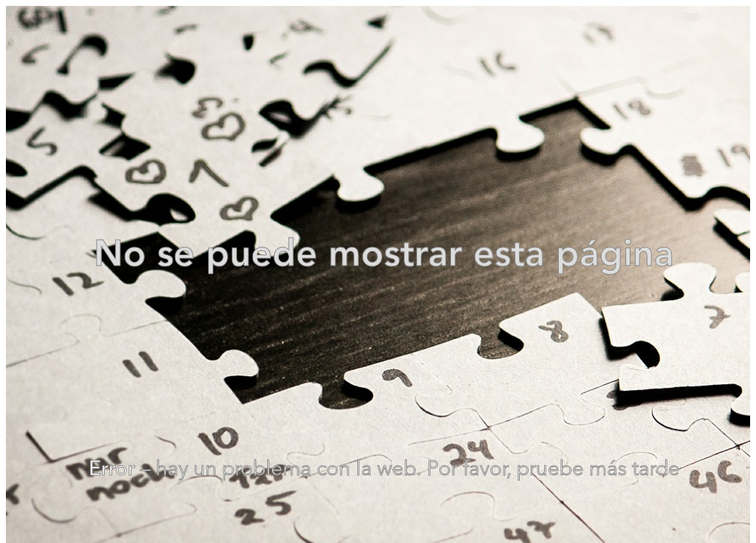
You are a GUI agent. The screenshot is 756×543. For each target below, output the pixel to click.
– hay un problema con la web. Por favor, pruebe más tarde (384, 470)
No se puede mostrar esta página (384, 256)
